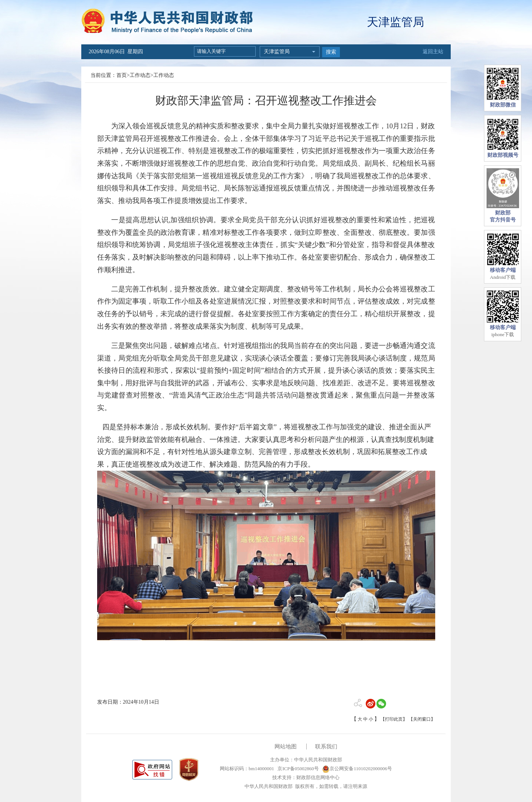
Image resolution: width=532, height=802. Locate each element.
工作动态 (140, 75)
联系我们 (326, 747)
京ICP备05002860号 (297, 769)
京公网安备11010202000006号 (357, 769)
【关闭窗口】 (422, 719)
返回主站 (433, 52)
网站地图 (286, 747)
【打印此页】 (394, 719)
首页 (122, 75)
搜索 (331, 52)
